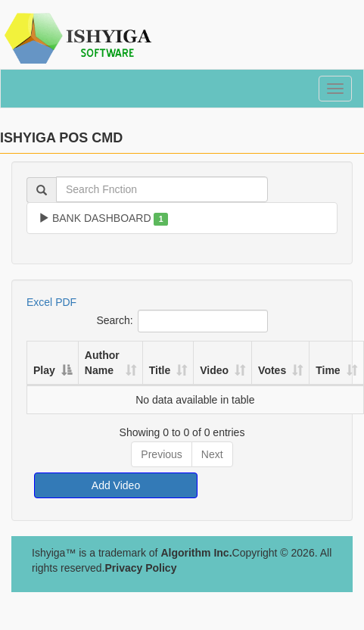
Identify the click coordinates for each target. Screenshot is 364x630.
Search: (182, 321)
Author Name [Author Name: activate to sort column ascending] (102, 363)
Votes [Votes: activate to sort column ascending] (272, 370)
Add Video (116, 485)
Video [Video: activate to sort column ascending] (214, 370)
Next (212, 454)
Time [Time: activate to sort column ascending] (328, 370)
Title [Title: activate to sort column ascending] (160, 370)
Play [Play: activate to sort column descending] (44, 370)
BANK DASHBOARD (103, 219)
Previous (161, 454)
